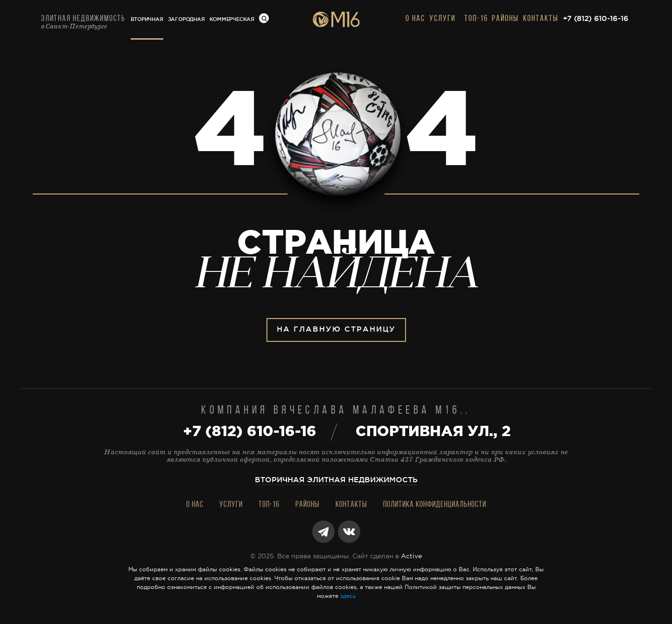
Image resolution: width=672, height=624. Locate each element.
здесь (348, 596)
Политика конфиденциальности (435, 505)
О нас (415, 19)
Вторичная (147, 20)
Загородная (186, 20)
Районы (505, 19)
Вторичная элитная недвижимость (336, 480)
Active (411, 556)
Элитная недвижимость (83, 22)
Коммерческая (232, 20)
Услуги (442, 19)
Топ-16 (476, 19)
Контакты (541, 19)
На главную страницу (336, 329)
